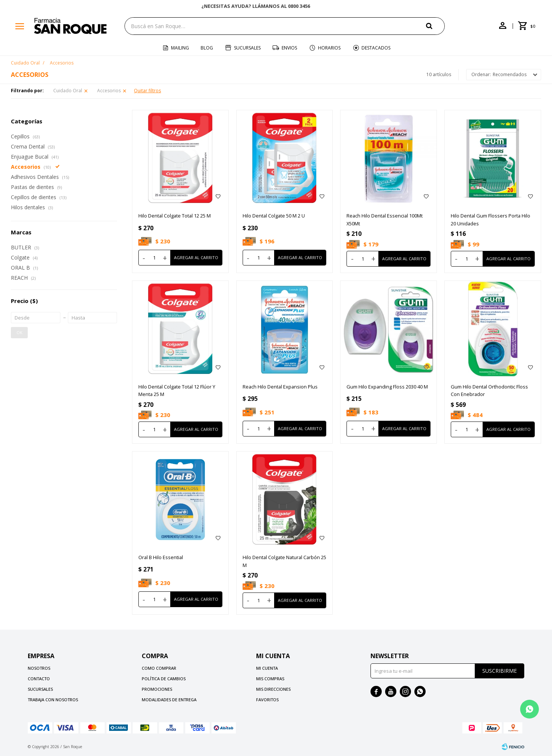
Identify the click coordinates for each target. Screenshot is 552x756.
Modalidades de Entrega (169, 700)
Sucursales (247, 48)
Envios (289, 48)
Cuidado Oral (68, 91)
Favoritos (267, 700)
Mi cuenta (267, 668)
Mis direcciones (273, 689)
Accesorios (109, 91)
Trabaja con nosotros (53, 700)
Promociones (157, 689)
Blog (207, 48)
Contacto (39, 679)
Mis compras (270, 679)
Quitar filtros (147, 91)
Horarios (329, 48)
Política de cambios (164, 679)
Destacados (376, 48)
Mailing (180, 48)
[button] (435, 26)
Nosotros (39, 668)
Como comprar (159, 668)
